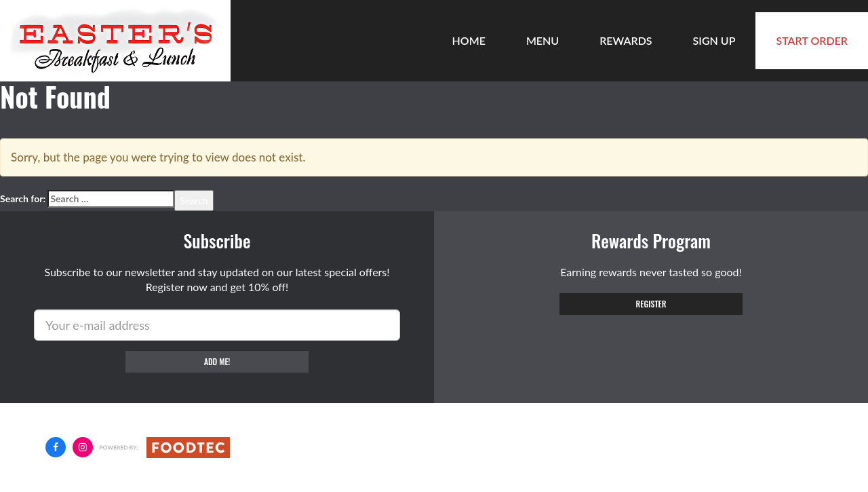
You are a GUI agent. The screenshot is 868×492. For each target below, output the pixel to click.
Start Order (812, 40)
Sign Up (714, 40)
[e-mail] (217, 325)
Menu (542, 40)
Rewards (626, 40)
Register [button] (651, 304)
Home (469, 40)
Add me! (217, 361)
